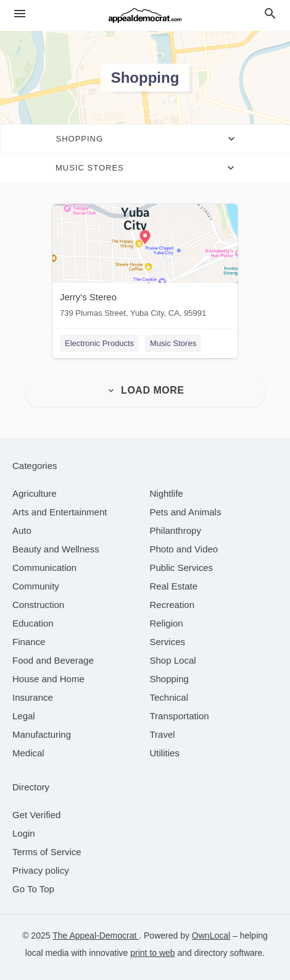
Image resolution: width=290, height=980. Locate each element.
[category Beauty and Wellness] (56, 549)
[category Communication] (44, 568)
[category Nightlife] (167, 493)
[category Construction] (38, 605)
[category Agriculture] (35, 493)
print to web (152, 953)
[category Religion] (167, 623)
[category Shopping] (169, 679)
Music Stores (173, 343)
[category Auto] (22, 530)
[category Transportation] (180, 716)
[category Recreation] (172, 605)
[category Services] (168, 642)
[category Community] (36, 586)
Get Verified (36, 815)
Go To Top (33, 889)
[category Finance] (29, 642)
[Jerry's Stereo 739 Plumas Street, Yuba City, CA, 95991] (145, 264)
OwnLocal (211, 936)
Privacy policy (41, 870)
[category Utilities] (165, 753)
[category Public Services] (182, 568)
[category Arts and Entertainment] (60, 512)
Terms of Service (47, 852)
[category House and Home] (48, 679)
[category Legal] (24, 716)
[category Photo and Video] (184, 549)
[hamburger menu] (20, 14)
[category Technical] (169, 697)
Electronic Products (99, 343)
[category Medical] (28, 753)
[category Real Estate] (174, 586)
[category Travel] (163, 734)
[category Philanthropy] (176, 530)
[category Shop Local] (173, 660)
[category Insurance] (33, 697)
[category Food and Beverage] (53, 660)
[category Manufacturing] (42, 734)
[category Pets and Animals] (186, 512)
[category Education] (33, 623)
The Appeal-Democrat (96, 936)
